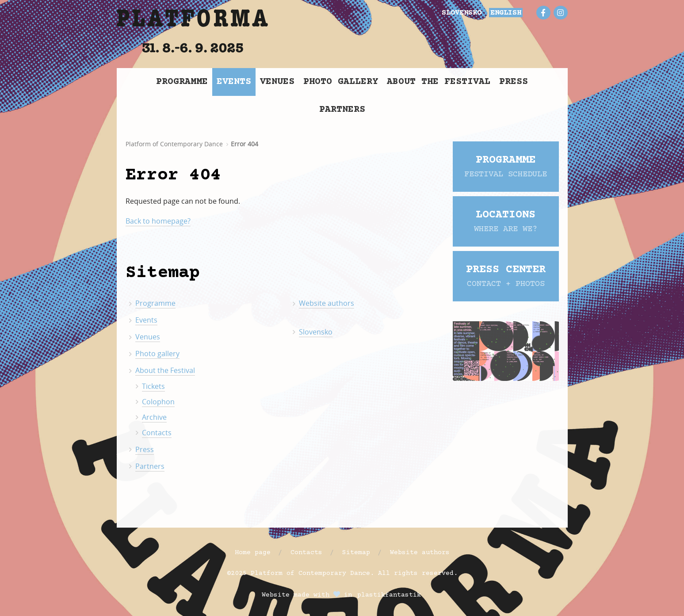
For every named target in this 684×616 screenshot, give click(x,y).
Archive (154, 417)
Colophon (158, 402)
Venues (277, 82)
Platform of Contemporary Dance (174, 144)
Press (514, 82)
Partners (342, 110)
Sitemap (356, 553)
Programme (182, 82)
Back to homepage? (158, 221)
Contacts (157, 433)
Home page (253, 553)
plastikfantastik (389, 595)
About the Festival (439, 82)
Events (234, 82)
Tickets (153, 386)
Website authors (327, 303)
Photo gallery (341, 82)
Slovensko (316, 332)
